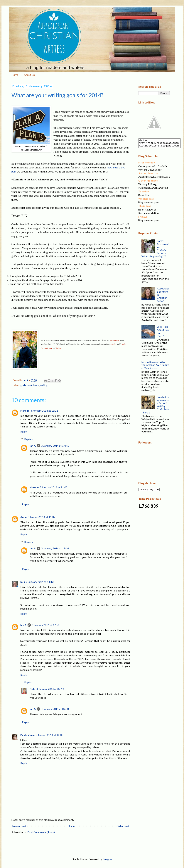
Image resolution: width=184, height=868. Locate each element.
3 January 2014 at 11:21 (44, 411)
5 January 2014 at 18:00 (49, 735)
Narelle (25, 411)
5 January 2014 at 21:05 (54, 487)
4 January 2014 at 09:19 (50, 689)
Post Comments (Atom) (41, 832)
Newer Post (19, 826)
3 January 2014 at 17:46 (55, 548)
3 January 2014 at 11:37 (42, 517)
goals (23, 385)
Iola (23, 582)
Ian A (33, 446)
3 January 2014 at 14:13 (40, 582)
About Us (29, 75)
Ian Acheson (33, 385)
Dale (32, 689)
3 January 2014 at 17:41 (55, 446)
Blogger (107, 859)
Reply (24, 432)
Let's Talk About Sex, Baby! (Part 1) (163, 333)
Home (15, 75)
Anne (23, 517)
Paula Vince (27, 735)
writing (44, 385)
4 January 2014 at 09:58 (55, 709)
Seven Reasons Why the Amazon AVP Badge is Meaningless (155, 367)
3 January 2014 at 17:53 (46, 625)
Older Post (123, 826)
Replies (28, 439)
